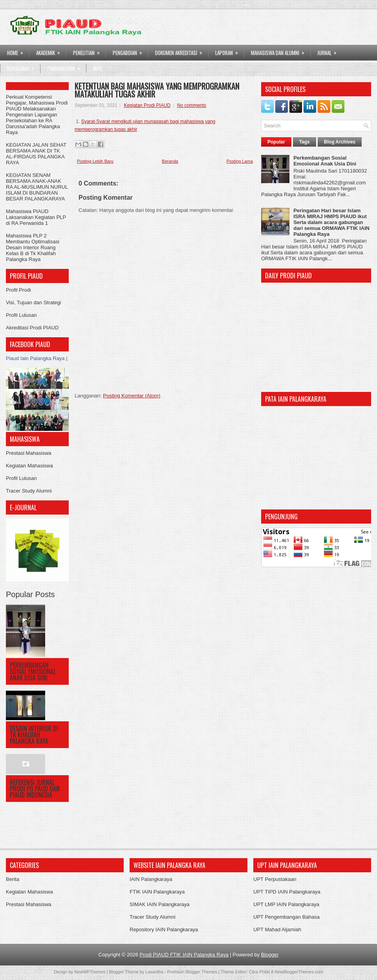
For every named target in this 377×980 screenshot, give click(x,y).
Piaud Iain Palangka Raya (35, 358)
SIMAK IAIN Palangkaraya (159, 904)
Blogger (270, 955)
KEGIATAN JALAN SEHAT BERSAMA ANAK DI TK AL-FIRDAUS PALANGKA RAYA (36, 154)
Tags (305, 142)
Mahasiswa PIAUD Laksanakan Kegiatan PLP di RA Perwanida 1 (36, 217)
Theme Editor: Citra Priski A (247, 972)
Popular (276, 142)
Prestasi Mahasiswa (29, 453)
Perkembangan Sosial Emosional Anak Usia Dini (33, 671)
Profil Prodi (18, 290)
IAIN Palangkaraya (151, 879)
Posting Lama (240, 161)
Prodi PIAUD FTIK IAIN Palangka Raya (184, 955)
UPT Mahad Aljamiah (277, 929)
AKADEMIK (51, 51)
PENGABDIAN (130, 51)
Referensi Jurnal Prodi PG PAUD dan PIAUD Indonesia (35, 789)
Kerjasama (23, 66)
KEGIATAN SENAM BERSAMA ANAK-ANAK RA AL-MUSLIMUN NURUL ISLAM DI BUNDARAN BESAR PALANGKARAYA (37, 187)
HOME (18, 51)
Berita (13, 879)
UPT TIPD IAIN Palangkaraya (287, 892)
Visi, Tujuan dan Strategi (34, 302)
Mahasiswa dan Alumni (280, 51)
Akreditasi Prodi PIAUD (32, 328)
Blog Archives (340, 142)
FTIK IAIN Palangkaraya (157, 892)
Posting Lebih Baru (95, 161)
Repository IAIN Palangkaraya (164, 929)
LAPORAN (229, 51)
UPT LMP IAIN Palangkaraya (286, 904)
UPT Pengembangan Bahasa (286, 917)
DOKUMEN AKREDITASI (181, 51)
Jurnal (329, 51)
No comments (192, 105)
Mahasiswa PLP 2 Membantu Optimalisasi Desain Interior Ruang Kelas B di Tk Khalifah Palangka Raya (33, 247)
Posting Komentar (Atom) (132, 396)
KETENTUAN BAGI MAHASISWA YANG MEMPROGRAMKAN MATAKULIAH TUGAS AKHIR (157, 90)
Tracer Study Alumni (29, 491)
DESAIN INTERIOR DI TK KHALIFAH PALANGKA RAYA (34, 735)
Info (97, 68)
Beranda (170, 161)
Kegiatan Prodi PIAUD (147, 105)
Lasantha (154, 972)
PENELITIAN (89, 51)
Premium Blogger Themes (192, 972)
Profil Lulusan (21, 315)
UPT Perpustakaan (275, 879)
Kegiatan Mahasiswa (29, 466)
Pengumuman (66, 66)
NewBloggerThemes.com (299, 972)
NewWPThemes (90, 972)
